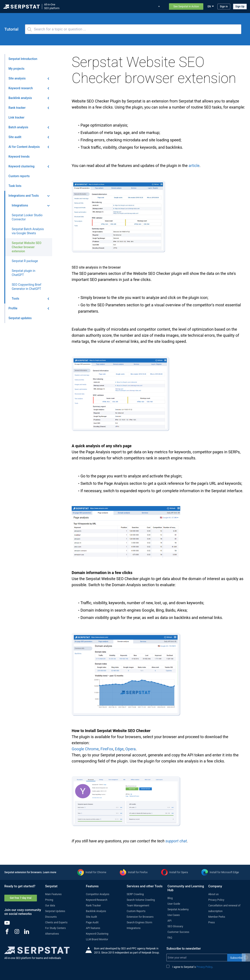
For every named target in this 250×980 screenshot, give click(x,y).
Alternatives (52, 934)
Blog (138, 7)
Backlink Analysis (96, 911)
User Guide (174, 904)
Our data (50, 906)
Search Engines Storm (139, 922)
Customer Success (178, 932)
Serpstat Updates (55, 911)
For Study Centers (55, 928)
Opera (131, 749)
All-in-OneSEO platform (52, 6)
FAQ (170, 938)
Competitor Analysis (98, 894)
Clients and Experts (56, 922)
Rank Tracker (93, 906)
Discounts (51, 917)
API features (93, 928)
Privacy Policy (216, 900)
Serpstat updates (122, 7)
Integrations (134, 928)
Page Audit (92, 922)
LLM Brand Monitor (97, 939)
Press (212, 922)
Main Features (53, 894)
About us (214, 894)
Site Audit (91, 917)
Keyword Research (97, 900)
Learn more (50, 872)
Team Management (138, 906)
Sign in (224, 7)
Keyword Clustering (97, 934)
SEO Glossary (175, 926)
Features (85, 7)
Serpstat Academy (178, 909)
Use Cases (174, 915)
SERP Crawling (135, 894)
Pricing (149, 7)
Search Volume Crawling (141, 900)
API (170, 921)
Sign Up (240, 7)
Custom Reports (136, 911)
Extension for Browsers (140, 917)
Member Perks (217, 917)
